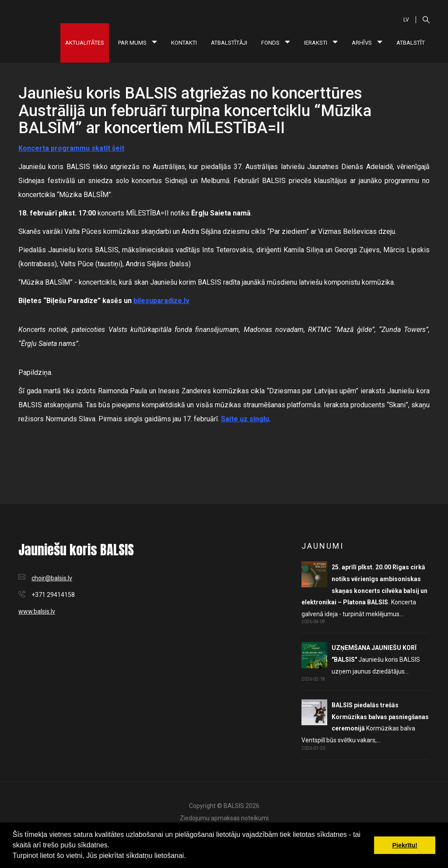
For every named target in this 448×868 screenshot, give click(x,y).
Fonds (276, 43)
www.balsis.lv (37, 611)
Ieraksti (321, 43)
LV (406, 20)
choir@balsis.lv (52, 578)
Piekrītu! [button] (405, 845)
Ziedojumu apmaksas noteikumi (224, 818)
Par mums (138, 43)
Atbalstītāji (229, 43)
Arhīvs (367, 43)
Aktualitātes (85, 43)
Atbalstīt (411, 43)
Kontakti (184, 43)
